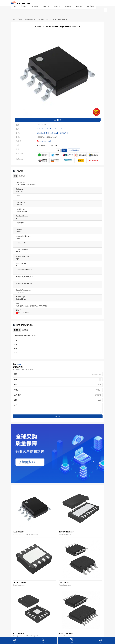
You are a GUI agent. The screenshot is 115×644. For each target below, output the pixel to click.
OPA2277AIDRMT (19, 583)
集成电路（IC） (32, 19)
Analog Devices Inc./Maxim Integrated (49, 129)
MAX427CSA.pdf (44, 141)
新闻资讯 (68, 6)
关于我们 (24, 6)
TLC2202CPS (64, 583)
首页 (15, 6)
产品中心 (21, 19)
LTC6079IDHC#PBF (66, 532)
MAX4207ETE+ (18, 633)
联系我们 (79, 6)
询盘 (64, 150)
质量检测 (57, 6)
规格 (15, 176)
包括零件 (17, 330)
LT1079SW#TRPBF (66, 633)
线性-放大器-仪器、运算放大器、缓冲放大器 (55, 19)
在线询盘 (46, 6)
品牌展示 (35, 6)
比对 (58, 120)
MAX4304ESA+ (18, 532)
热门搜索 (25, 330)
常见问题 (22, 176)
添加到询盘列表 (74, 150)
